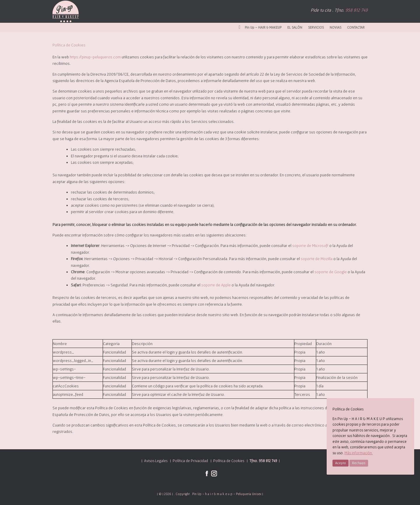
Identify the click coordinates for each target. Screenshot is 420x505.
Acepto (341, 463)
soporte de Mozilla (317, 259)
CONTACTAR (356, 27)
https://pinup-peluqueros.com (95, 57)
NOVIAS (335, 27)
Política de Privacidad (190, 461)
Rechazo (359, 463)
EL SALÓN (295, 27)
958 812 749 (356, 10)
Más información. (359, 453)
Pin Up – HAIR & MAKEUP (260, 27)
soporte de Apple (216, 285)
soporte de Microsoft (310, 245)
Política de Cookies (228, 461)
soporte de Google (331, 272)
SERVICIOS (316, 27)
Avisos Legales (156, 461)
